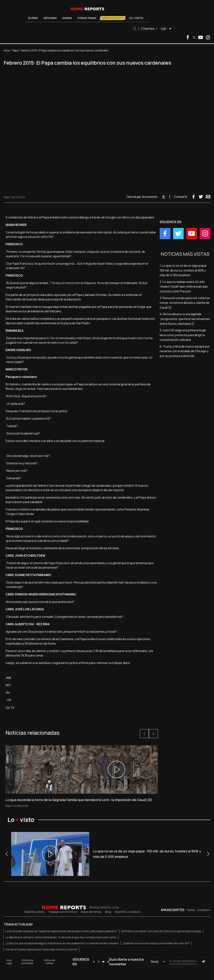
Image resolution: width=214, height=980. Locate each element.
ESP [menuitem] (164, 29)
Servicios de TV (113, 18)
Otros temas (87, 18)
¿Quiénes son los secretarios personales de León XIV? (156, 943)
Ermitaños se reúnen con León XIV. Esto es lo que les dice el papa (161, 931)
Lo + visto (136, 18)
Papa (15, 50)
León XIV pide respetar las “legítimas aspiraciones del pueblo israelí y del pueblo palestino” (62, 931)
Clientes (148, 28)
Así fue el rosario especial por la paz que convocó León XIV (41, 949)
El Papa (33, 18)
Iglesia (67, 18)
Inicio (7, 50)
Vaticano (50, 18)
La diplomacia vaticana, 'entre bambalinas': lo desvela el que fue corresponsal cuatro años (61, 937)
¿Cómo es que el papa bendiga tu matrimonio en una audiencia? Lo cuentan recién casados (62, 943)
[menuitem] (165, 29)
